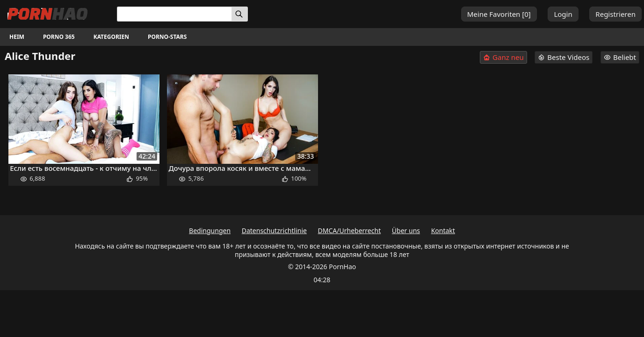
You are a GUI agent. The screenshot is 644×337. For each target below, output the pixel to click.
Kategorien (111, 37)
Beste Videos (564, 57)
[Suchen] (240, 14)
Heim (17, 37)
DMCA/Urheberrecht (350, 231)
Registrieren (615, 14)
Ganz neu (503, 57)
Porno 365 (59, 37)
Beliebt (620, 57)
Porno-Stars (167, 37)
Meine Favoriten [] (499, 14)
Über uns (406, 231)
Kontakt (443, 231)
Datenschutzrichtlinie (274, 231)
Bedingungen (210, 231)
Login (563, 14)
